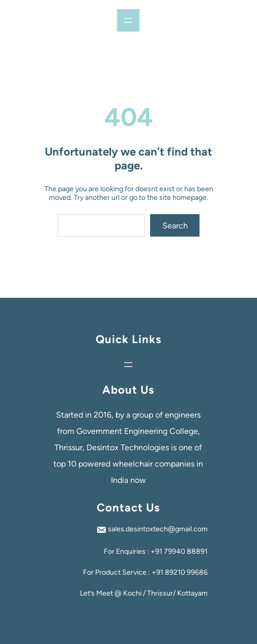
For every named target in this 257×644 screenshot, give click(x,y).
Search (175, 226)
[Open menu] (128, 20)
